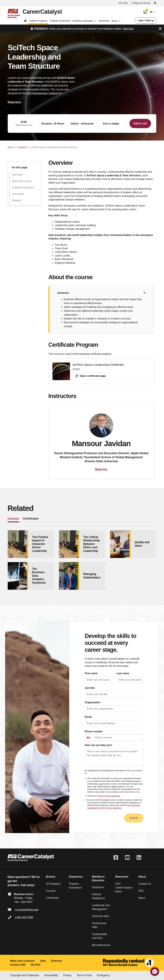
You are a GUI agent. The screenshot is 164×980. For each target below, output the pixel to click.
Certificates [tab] (31, 519)
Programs (22, 147)
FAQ (141, 891)
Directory (57, 961)
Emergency (103, 975)
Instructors (18, 194)
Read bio (101, 469)
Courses (51, 891)
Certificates (52, 898)
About (142, 898)
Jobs (43, 961)
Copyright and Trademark (25, 975)
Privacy (67, 975)
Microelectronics (101, 945)
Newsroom (104, 21)
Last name (123, 673)
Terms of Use (84, 975)
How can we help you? (98, 745)
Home (10, 147)
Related (16, 200)
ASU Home (123, 3)
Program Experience (60, 21)
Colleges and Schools (141, 3)
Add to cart (140, 123)
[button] (90, 738)
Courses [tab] (13, 519)
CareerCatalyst (42, 12)
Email (88, 717)
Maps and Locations (22, 961)
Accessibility (51, 975)
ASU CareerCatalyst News (124, 888)
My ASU (36, 965)
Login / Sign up (146, 20)
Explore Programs (38, 21)
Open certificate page (91, 376)
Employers (98, 887)
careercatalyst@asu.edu (129, 792)
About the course (22, 181)
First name (91, 673)
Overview (17, 175)
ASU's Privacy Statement (109, 796)
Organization (93, 702)
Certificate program (23, 188)
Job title (90, 688)
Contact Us (145, 884)
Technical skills (100, 916)
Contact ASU (18, 965)
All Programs (53, 884)
